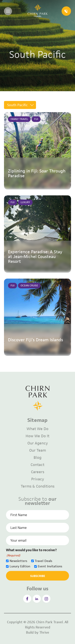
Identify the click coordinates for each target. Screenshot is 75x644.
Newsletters (18, 561)
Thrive (44, 632)
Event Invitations (50, 566)
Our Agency (38, 443)
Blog (37, 458)
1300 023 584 (66, 11)
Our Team (38, 450)
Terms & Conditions (38, 486)
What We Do (37, 429)
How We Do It (37, 436)
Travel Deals (43, 561)
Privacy (38, 479)
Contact (37, 465)
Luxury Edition (20, 566)
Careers (38, 472)
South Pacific (17, 105)
